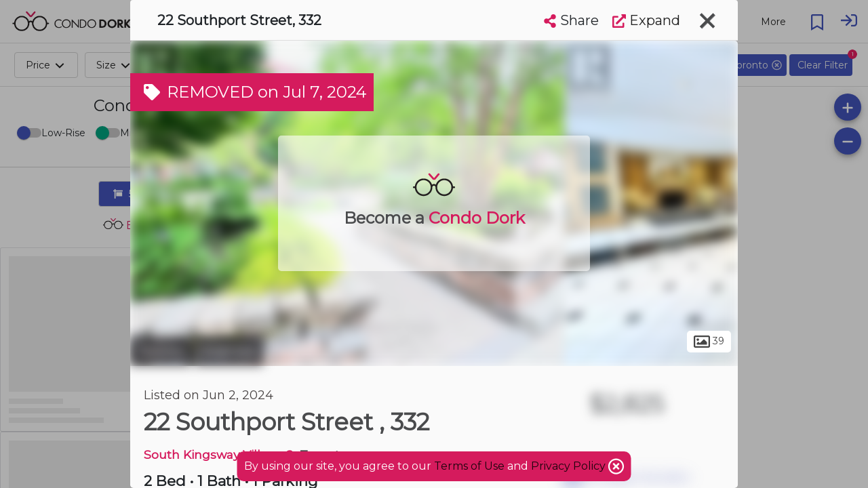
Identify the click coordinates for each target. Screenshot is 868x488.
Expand (646, 20)
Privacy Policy (570, 466)
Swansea (229, 351)
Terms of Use (469, 466)
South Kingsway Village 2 (219, 454)
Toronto (161, 351)
